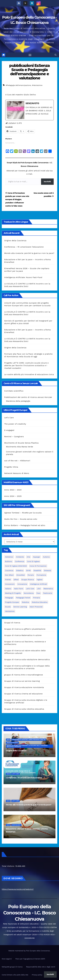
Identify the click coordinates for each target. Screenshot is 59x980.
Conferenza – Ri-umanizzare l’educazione (24, 247)
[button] (56, 55)
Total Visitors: (9, 866)
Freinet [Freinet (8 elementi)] (8, 580)
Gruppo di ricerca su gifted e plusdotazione (25, 629)
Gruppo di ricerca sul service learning (22, 681)
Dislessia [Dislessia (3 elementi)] (48, 570)
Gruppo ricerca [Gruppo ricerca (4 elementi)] (28, 580)
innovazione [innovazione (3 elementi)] (22, 584)
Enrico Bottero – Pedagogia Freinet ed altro (25, 525)
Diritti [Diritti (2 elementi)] (28, 570)
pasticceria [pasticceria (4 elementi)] (48, 593)
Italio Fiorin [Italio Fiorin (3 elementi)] (19, 589)
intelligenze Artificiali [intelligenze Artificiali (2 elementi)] (39, 584)
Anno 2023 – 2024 (13, 490)
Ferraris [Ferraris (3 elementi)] (31, 575)
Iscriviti (47, 182)
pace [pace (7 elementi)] (38, 593)
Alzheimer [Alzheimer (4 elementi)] (9, 557)
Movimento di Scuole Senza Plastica (21, 443)
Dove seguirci (7, 959)
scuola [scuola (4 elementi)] (8, 607)
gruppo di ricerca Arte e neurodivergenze (24, 675)
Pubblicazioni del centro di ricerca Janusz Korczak (28, 397)
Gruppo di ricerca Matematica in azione (23, 635)
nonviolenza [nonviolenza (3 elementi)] (29, 593)
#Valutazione (37, 85)
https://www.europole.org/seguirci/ (18, 889)
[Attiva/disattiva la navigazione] (30, 55)
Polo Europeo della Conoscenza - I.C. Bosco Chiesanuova (30, 913)
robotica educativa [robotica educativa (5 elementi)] (40, 602)
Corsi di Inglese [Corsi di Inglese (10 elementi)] (33, 561)
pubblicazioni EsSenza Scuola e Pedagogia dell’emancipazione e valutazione (29, 72)
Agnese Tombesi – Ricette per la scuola (23, 513)
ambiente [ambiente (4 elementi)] (20, 557)
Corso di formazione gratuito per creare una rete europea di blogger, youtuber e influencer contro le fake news (17, 199)
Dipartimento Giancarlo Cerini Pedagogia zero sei (29, 740)
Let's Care (15, 774)
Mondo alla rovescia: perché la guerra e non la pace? (29, 253)
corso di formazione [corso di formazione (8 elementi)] (38, 566)
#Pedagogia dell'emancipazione (18, 85)
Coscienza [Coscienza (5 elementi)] (9, 570)
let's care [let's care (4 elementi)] (30, 589)
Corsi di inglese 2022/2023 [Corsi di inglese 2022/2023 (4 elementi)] (16, 566)
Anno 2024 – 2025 (13, 496)
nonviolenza (16, 825)
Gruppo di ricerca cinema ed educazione (23, 694)
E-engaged (9, 430)
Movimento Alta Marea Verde (20, 447)
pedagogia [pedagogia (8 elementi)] (9, 598)
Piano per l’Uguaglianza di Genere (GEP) (30, 959)
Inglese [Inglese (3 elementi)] (40, 580)
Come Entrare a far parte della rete (15, 975)
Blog (8, 740)
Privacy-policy (37, 975)
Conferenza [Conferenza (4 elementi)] (20, 561)
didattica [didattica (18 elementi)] (20, 570)
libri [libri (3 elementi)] (39, 589)
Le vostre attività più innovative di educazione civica (29, 374)
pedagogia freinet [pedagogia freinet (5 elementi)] (23, 598)
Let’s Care (9, 418)
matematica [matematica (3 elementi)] (48, 589)
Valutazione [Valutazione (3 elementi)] (10, 611)
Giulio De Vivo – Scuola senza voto (21, 519)
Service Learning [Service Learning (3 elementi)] (20, 607)
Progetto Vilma (11, 467)
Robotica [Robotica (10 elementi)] (26, 602)
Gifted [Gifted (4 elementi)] (16, 580)
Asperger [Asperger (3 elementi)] (37, 557)
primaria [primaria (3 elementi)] (36, 598)
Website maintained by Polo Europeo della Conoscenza (29, 951)
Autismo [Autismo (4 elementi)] (46, 557)
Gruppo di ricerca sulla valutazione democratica (27, 659)
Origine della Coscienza (15, 241)
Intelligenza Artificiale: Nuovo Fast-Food (23, 277)
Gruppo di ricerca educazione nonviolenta (24, 687)
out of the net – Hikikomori (17, 461)
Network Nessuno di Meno (17, 473)
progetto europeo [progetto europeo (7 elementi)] (12, 602)
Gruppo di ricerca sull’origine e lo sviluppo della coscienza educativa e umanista (27, 746)
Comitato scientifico (14, 391)
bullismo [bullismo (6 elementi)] (9, 561)
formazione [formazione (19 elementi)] (41, 575)
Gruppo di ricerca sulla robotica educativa (24, 709)
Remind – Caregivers (14, 437)
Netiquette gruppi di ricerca (12, 967)
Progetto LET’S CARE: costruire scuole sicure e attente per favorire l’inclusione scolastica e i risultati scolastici (26, 365)
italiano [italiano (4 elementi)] (8, 589)
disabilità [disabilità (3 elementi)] (37, 570)
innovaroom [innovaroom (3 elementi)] (10, 584)
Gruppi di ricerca (12, 623)
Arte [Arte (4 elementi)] (28, 557)
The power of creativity (15, 424)
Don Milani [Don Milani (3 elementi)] (9, 575)
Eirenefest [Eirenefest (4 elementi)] (21, 575)
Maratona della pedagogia (18, 401)
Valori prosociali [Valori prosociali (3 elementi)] (36, 607)
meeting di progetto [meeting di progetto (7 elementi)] (13, 593)
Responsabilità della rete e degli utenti (41, 967)
